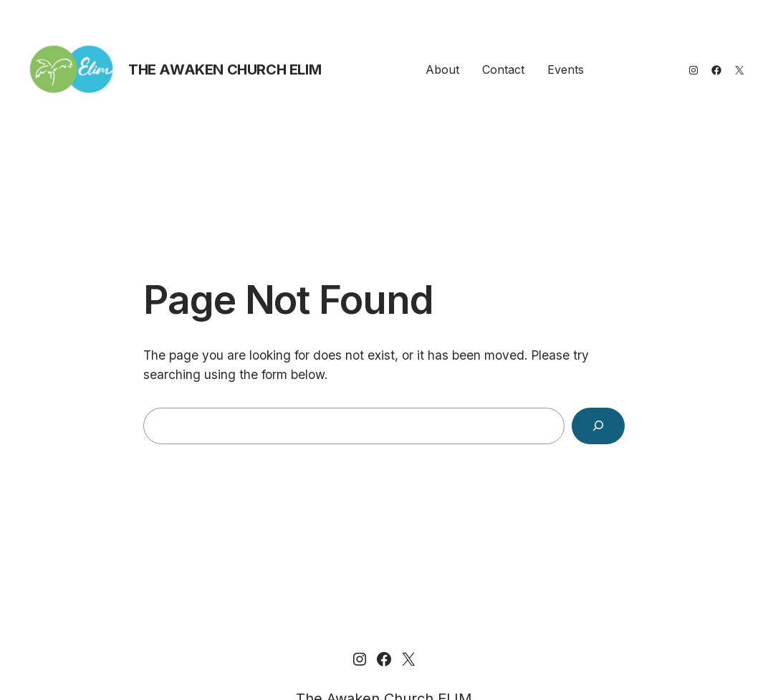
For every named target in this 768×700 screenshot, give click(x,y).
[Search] (598, 426)
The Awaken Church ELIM (225, 69)
